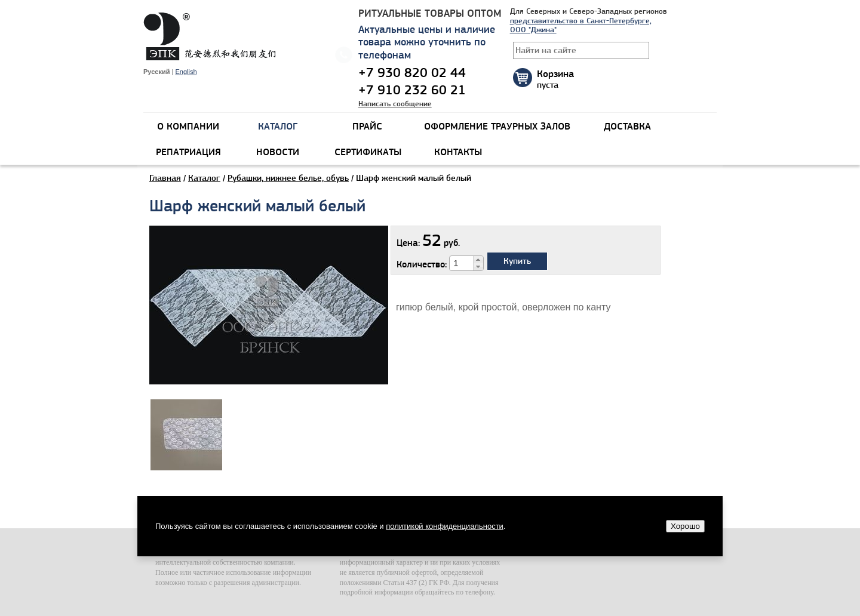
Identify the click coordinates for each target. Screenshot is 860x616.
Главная (165, 178)
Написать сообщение (395, 104)
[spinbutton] (462, 263)
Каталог (204, 178)
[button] (478, 260)
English (186, 72)
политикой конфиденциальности (445, 526)
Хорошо (685, 526)
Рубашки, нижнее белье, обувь (288, 178)
